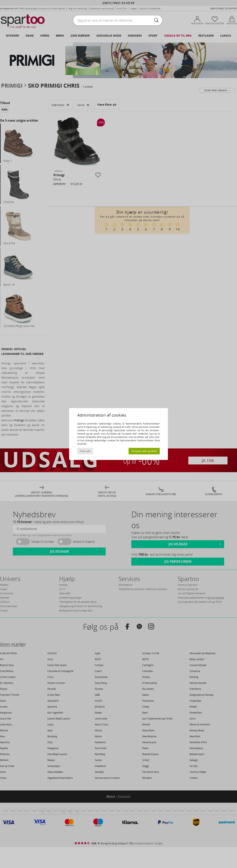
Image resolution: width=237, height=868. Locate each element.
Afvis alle (85, 451)
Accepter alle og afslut (144, 451)
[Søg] (156, 20)
